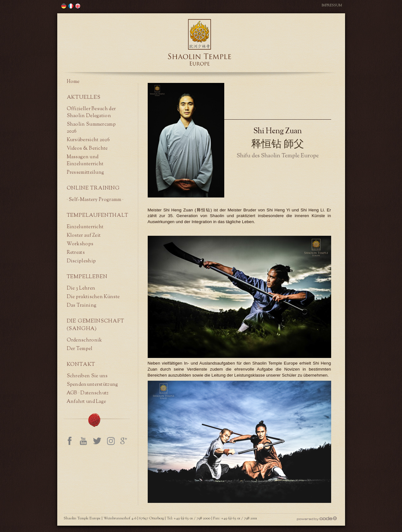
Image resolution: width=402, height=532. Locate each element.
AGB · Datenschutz (88, 393)
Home (73, 82)
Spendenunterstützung (93, 385)
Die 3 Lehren (81, 288)
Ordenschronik (84, 340)
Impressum (332, 6)
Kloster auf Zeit (84, 235)
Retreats (76, 253)
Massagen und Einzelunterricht (85, 160)
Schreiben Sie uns (87, 376)
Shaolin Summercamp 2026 (91, 128)
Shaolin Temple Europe (200, 43)
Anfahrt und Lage (87, 402)
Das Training (82, 305)
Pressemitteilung (86, 172)
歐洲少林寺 (64, 6)
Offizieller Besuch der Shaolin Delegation (91, 112)
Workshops (80, 244)
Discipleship (81, 261)
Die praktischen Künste (93, 297)
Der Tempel (80, 349)
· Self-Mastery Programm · (95, 200)
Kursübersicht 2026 (88, 140)
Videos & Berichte (87, 148)
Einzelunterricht (85, 227)
